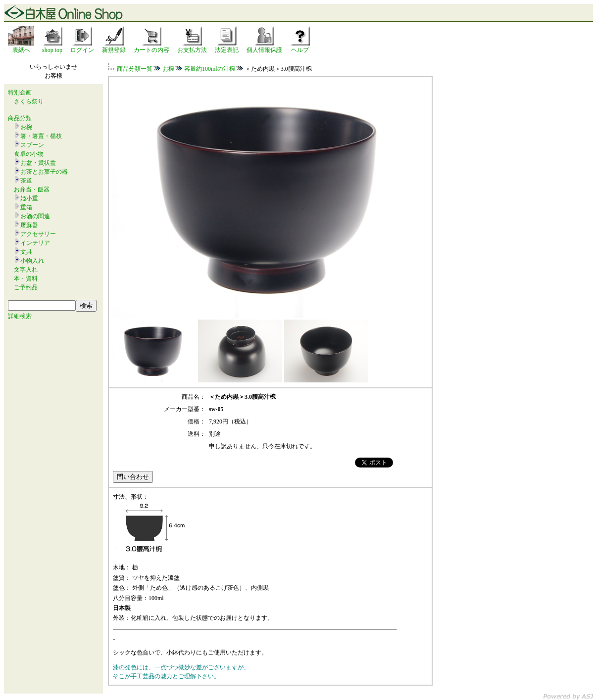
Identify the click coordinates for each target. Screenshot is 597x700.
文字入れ (26, 270)
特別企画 (20, 93)
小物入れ (32, 261)
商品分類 (20, 118)
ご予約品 (26, 287)
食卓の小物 (29, 154)
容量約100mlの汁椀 (210, 69)
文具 (26, 252)
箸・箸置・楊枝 (41, 136)
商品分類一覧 (135, 69)
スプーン (32, 145)
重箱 (26, 207)
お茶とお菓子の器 (44, 172)
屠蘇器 (29, 225)
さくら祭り (29, 101)
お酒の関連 (35, 216)
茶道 (26, 181)
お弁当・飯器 (32, 189)
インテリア (35, 243)
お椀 (26, 127)
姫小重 (29, 198)
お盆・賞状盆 (38, 163)
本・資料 (26, 279)
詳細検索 (20, 316)
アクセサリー (38, 234)
